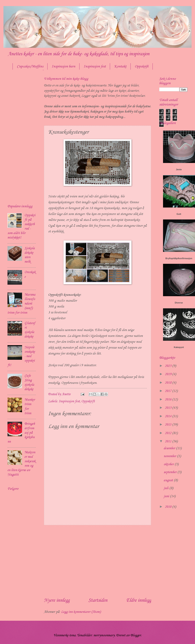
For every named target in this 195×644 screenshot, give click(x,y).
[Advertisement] (97, 561)
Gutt (179, 214)
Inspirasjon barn (63, 66)
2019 (169, 374)
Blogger (136, 635)
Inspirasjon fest (95, 66)
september (171, 472)
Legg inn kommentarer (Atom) (81, 612)
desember (170, 448)
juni (167, 496)
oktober (169, 464)
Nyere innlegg (57, 600)
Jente (179, 169)
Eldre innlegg (139, 600)
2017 (169, 391)
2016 (169, 400)
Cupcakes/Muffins (30, 66)
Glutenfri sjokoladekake (30, 330)
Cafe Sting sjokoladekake (29, 383)
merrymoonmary (104, 635)
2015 (169, 408)
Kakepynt (179, 347)
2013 (169, 425)
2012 (169, 433)
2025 (169, 366)
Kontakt (120, 66)
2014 (169, 416)
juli (166, 488)
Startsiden (98, 600)
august (169, 480)
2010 (169, 507)
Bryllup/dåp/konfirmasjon (179, 258)
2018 (169, 383)
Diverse (179, 303)
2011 (169, 441)
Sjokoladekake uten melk (30, 255)
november (170, 456)
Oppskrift (88, 401)
